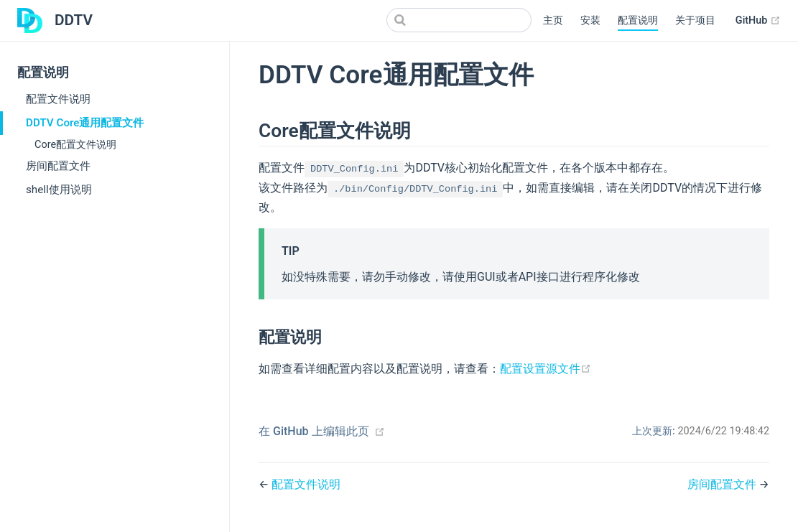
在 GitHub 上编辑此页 (314, 431)
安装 (590, 20)
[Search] (459, 20)
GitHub (758, 21)
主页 (553, 20)
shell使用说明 (59, 190)
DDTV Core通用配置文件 (85, 123)
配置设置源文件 (546, 369)
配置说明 (638, 20)
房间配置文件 (58, 166)
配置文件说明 (58, 99)
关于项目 (695, 20)
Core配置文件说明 (75, 145)
